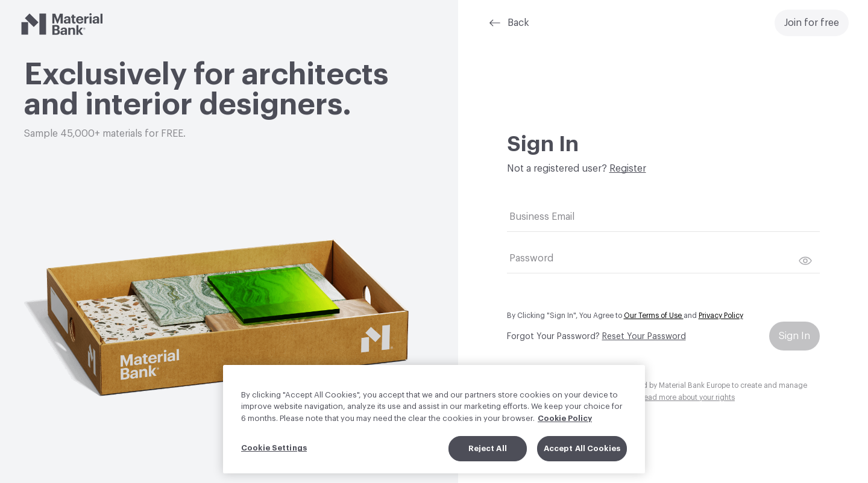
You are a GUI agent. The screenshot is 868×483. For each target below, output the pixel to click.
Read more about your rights (687, 397)
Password (531, 258)
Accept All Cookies (582, 462)
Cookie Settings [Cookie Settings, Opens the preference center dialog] (274, 461)
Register (628, 169)
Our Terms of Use (654, 316)
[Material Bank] (62, 24)
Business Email (542, 217)
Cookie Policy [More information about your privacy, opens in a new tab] (565, 431)
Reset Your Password (644, 337)
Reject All (488, 462)
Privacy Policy (721, 316)
